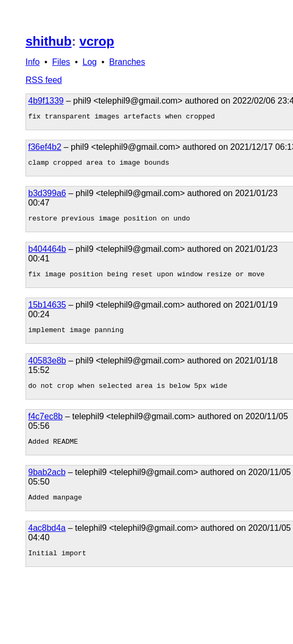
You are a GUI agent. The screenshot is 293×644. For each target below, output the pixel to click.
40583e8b (47, 368)
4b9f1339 (46, 101)
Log (90, 62)
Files (61, 62)
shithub (49, 41)
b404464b (47, 254)
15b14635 (47, 311)
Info (33, 62)
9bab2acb (47, 483)
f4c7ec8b (45, 426)
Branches (127, 62)
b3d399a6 (47, 196)
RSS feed (44, 80)
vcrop (97, 41)
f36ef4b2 (45, 149)
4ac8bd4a (47, 541)
